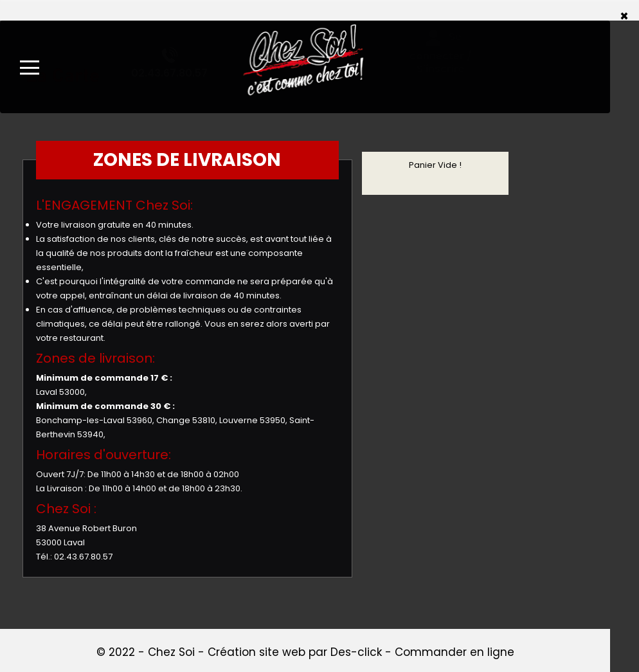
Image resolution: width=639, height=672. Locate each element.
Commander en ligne (455, 652)
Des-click (356, 652)
